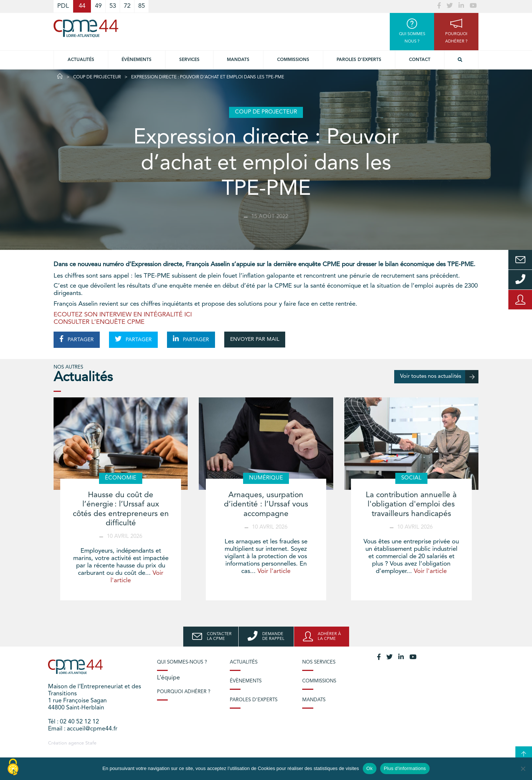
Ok (370, 768)
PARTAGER (77, 339)
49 (98, 6)
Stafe (91, 743)
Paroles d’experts (359, 60)
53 (113, 6)
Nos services (319, 662)
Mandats (238, 60)
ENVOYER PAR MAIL (255, 339)
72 (127, 6)
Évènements (137, 60)
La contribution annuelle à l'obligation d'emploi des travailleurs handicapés (411, 504)
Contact (420, 60)
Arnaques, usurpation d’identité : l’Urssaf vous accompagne (266, 504)
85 (141, 6)
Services (189, 60)
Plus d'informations (405, 768)
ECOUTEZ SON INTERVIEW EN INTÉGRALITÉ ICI (123, 315)
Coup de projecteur (97, 77)
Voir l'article (274, 571)
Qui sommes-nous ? (182, 662)
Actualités (81, 60)
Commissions (293, 60)
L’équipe (168, 678)
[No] (523, 769)
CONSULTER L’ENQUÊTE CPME (99, 322)
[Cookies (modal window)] (13, 767)
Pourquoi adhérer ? (184, 692)
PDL (63, 6)
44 (82, 6)
